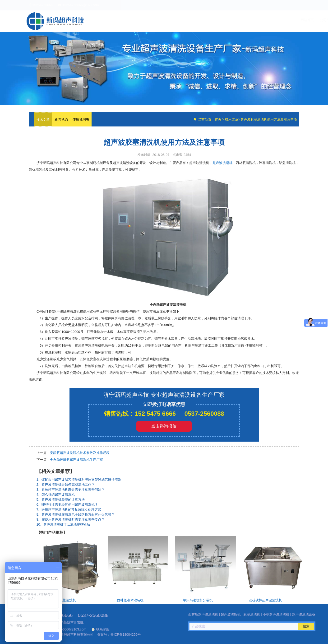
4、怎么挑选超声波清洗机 (56, 495)
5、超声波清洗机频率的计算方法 (61, 499)
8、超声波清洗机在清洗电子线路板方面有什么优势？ (76, 514)
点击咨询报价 (164, 426)
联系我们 (290, 20)
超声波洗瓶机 (55, 21)
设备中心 (249, 20)
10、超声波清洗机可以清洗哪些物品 (63, 524)
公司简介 (229, 20)
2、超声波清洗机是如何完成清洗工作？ (66, 485)
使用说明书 (81, 119)
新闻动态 (61, 119)
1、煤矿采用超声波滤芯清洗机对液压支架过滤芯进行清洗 (79, 480)
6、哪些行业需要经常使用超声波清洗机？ (67, 504)
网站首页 (209, 20)
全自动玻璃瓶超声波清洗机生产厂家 (76, 460)
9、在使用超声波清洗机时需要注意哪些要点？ (71, 519)
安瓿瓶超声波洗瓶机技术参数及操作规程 (80, 453)
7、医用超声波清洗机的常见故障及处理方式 (69, 509)
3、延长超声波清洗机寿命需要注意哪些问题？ (71, 490)
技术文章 (270, 20)
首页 (218, 119)
